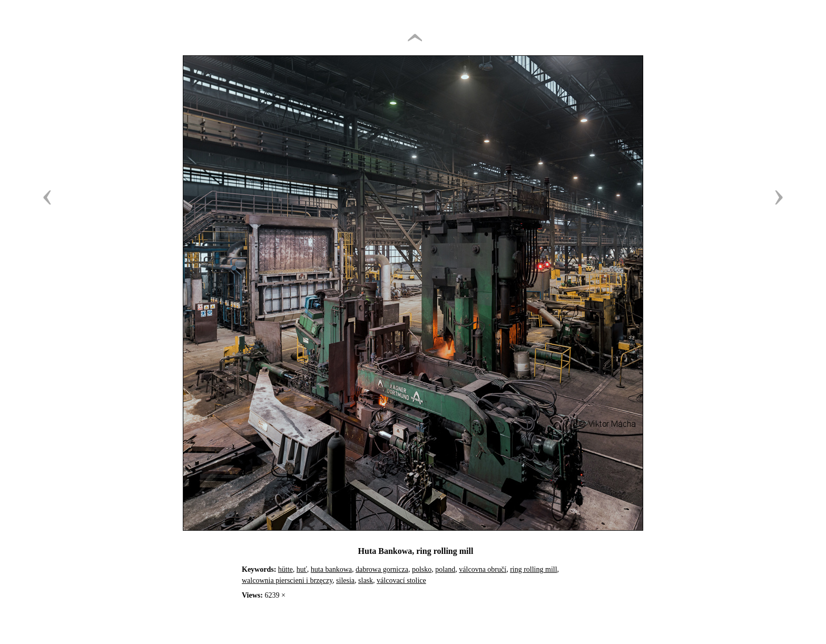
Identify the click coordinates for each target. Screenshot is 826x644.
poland (445, 569)
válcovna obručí (483, 569)
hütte (286, 569)
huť (302, 569)
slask (366, 580)
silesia (345, 580)
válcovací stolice (401, 580)
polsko (422, 569)
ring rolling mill (533, 569)
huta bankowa (331, 569)
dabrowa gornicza (382, 569)
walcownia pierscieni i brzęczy (287, 580)
